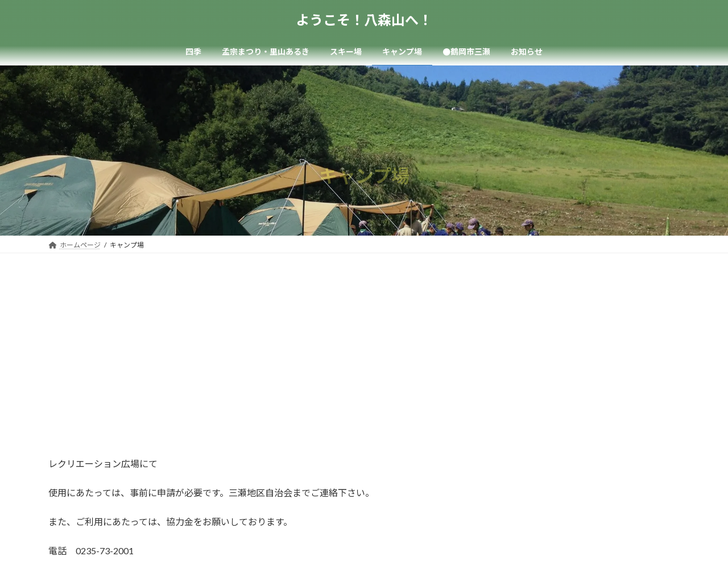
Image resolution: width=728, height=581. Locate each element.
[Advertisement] (364, 339)
